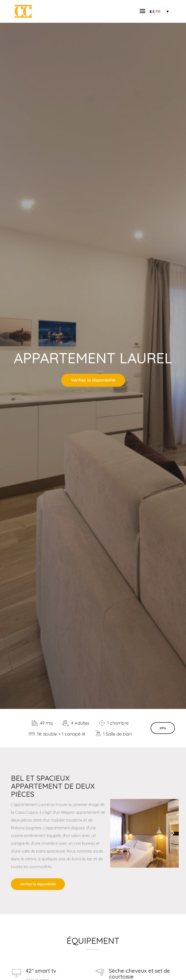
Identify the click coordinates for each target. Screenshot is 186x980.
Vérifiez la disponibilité (93, 380)
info (163, 728)
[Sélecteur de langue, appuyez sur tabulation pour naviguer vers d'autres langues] (159, 11)
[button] (143, 11)
